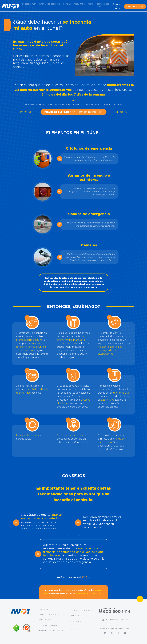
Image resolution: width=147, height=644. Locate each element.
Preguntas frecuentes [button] (84, 4)
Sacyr (82, 621)
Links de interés (77, 616)
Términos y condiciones (80, 610)
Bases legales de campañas (51, 631)
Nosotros (43, 609)
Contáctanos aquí (103, 5)
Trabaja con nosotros (49, 615)
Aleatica (74, 621)
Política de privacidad (49, 625)
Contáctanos (45, 620)
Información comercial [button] (50, 4)
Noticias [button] (67, 4)
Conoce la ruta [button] (29, 4)
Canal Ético (75, 629)
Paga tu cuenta (116, 6)
